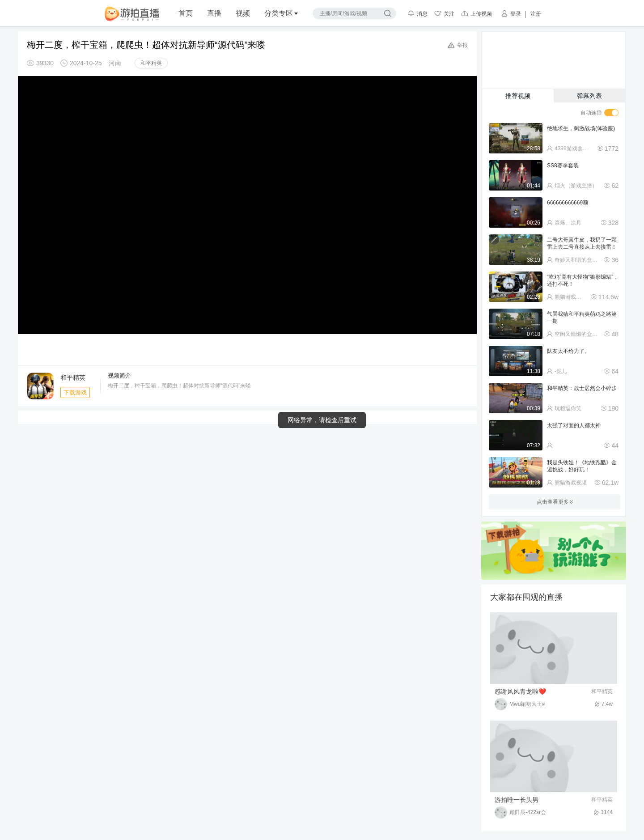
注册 (536, 14)
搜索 (388, 13)
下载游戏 (75, 392)
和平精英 (151, 63)
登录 (511, 13)
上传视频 (477, 13)
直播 (214, 13)
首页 (186, 13)
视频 (243, 13)
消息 (417, 13)
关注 (444, 13)
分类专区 (281, 13)
